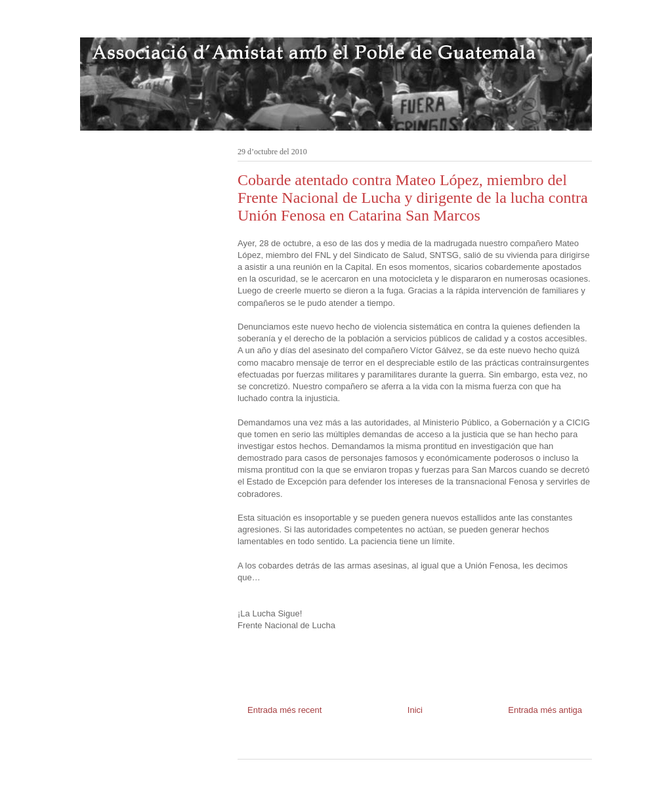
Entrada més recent (284, 710)
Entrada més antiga (545, 710)
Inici (415, 710)
